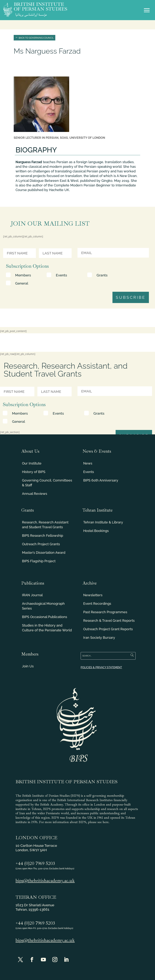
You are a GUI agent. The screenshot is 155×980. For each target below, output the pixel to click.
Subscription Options (27, 266)
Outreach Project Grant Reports (108, 629)
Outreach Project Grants (41, 544)
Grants (102, 275)
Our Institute (32, 463)
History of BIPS (34, 472)
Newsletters (93, 595)
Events (61, 275)
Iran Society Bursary (99, 638)
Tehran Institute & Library (103, 522)
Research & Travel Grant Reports (109, 621)
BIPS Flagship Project (39, 561)
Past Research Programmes (105, 612)
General (22, 283)
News (88, 463)
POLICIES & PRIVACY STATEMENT (101, 667)
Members (23, 275)
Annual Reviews (35, 494)
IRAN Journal (32, 595)
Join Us (28, 666)
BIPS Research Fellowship (43, 536)
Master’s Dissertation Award (44, 553)
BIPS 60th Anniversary (101, 480)
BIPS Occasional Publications (45, 617)
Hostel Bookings (96, 531)
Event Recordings (97, 604)
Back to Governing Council (36, 38)
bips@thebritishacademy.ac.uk (45, 881)
